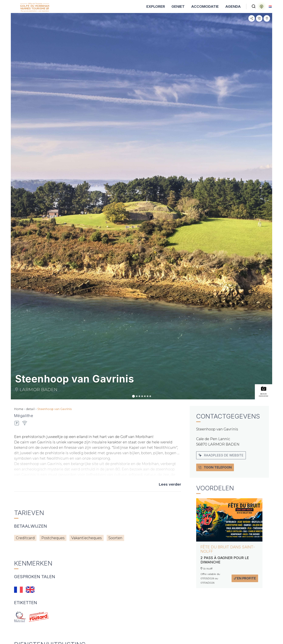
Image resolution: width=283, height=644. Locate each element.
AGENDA (233, 6)
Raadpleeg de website (221, 455)
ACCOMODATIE (205, 6)
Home (19, 409)
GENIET (178, 6)
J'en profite (245, 578)
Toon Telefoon (215, 467)
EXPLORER (156, 6)
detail (30, 409)
